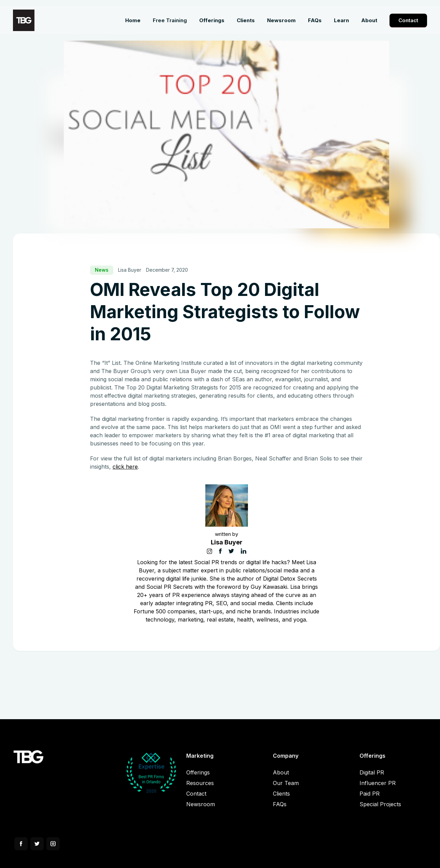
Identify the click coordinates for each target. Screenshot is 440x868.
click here (125, 467)
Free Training (170, 20)
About (281, 778)
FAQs (280, 809)
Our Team (286, 788)
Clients (281, 799)
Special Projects (380, 809)
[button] (212, 20)
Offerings (198, 778)
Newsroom (201, 809)
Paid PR (370, 799)
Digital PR (372, 778)
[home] (24, 20)
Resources (200, 788)
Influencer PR (378, 788)
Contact (408, 20)
